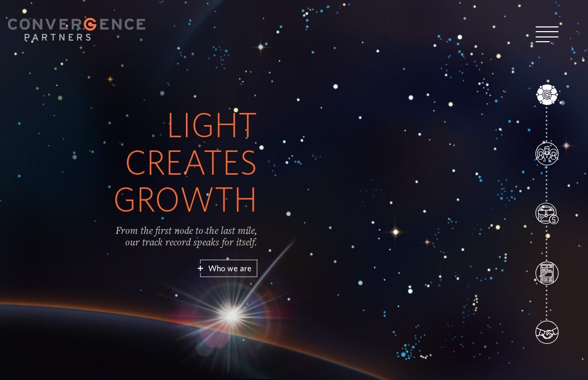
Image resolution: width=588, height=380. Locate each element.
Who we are (229, 269)
